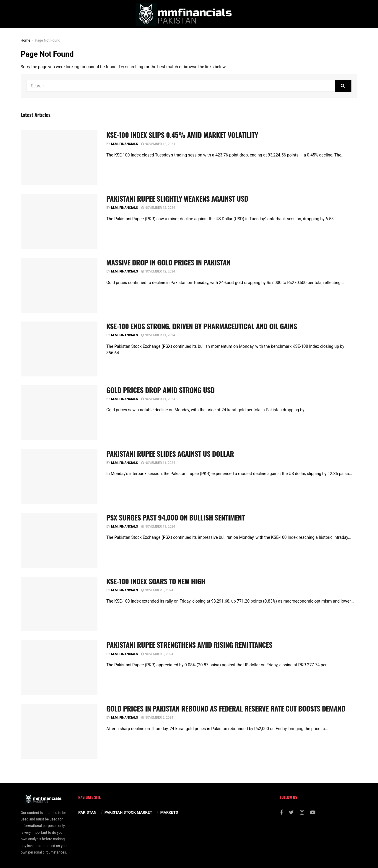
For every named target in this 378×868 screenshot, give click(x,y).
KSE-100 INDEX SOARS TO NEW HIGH (156, 581)
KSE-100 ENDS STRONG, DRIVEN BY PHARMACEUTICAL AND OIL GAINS (202, 326)
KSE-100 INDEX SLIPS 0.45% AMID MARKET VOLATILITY (182, 135)
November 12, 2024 (158, 144)
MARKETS (169, 812)
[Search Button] (343, 86)
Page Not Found (48, 40)
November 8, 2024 (157, 590)
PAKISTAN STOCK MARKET (128, 812)
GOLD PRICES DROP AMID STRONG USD (161, 390)
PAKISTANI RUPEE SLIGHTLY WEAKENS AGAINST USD (177, 198)
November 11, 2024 (158, 335)
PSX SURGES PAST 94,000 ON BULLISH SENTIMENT (176, 517)
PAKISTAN (87, 812)
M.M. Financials (124, 144)
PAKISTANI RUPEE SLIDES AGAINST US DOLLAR (170, 453)
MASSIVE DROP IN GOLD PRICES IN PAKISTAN (168, 262)
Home (25, 40)
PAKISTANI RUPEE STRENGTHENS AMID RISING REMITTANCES (189, 645)
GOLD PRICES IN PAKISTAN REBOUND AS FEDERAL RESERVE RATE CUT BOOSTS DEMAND (226, 708)
